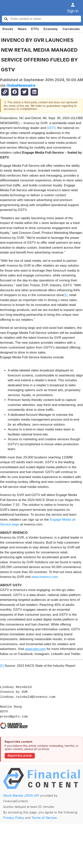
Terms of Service (44, 818)
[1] (65, 295)
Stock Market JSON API (21, 796)
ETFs (35, 29)
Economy (51, 29)
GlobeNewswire (21, 85)
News (22, 29)
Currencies (71, 29)
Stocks (8, 29)
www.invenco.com (45, 577)
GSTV (51, 128)
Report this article (20, 756)
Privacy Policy (14, 818)
